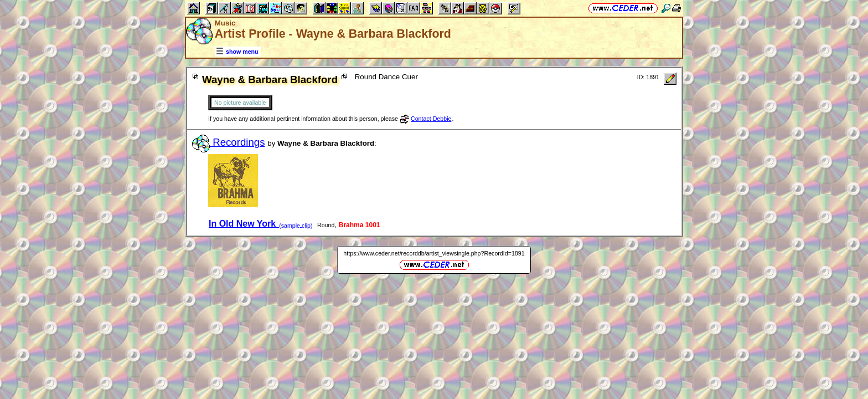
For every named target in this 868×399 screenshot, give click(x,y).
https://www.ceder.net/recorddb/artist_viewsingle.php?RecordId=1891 (434, 253)
